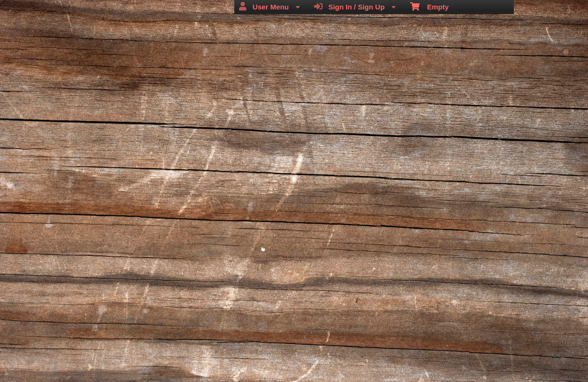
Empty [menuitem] (430, 6)
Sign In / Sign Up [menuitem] (355, 7)
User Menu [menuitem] (269, 7)
